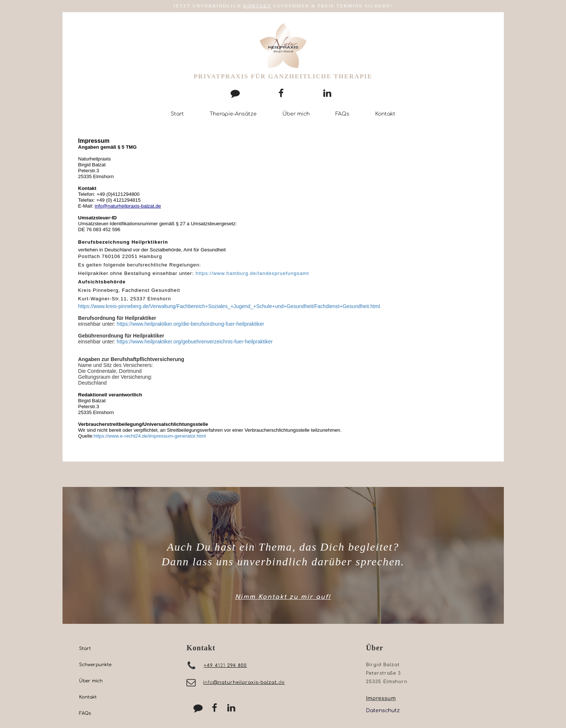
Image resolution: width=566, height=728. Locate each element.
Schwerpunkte (95, 665)
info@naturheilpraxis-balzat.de (128, 206)
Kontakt (385, 114)
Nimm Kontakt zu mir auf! (283, 597)
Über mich (296, 114)
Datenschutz (383, 711)
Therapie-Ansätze (233, 114)
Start (177, 114)
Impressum (381, 698)
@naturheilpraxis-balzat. (246, 682)
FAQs (342, 114)
